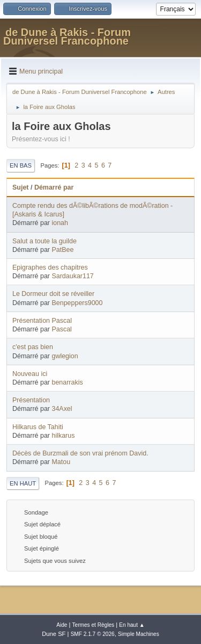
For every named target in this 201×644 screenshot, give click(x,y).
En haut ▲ (132, 625)
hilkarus (63, 436)
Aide (62, 625)
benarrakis (67, 382)
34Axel (62, 409)
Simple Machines (139, 634)
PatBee (62, 250)
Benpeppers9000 (77, 303)
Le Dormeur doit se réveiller (53, 294)
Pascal (61, 329)
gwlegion (65, 356)
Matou (61, 462)
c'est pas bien (33, 347)
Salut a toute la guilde (44, 241)
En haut (23, 483)
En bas (21, 165)
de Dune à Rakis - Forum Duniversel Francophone (67, 37)
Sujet (20, 187)
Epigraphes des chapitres (50, 267)
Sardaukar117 (72, 276)
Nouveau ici (30, 374)
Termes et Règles (94, 625)
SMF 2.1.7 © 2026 (93, 634)
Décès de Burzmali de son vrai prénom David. (80, 453)
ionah (60, 223)
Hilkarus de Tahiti (38, 427)
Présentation (31, 400)
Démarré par (54, 187)
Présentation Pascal (42, 321)
